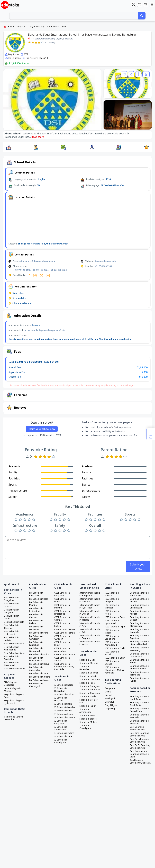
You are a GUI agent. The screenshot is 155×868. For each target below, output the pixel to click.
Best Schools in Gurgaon (12, 611)
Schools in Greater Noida (88, 701)
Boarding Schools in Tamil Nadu (140, 594)
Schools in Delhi (87, 660)
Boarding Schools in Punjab (140, 680)
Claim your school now (42, 429)
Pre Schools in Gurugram (36, 638)
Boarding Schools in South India (140, 704)
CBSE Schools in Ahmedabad (62, 650)
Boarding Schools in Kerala (140, 661)
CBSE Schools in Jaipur (62, 644)
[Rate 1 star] (29, 43)
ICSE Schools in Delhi (115, 648)
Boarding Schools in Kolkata (140, 613)
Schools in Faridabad (90, 690)
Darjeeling (110, 709)
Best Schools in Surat (14, 653)
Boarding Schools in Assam (140, 600)
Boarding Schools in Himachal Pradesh (140, 643)
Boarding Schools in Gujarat (140, 619)
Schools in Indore (88, 719)
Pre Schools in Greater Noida (36, 659)
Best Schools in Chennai (12, 627)
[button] (8, 147)
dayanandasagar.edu (105, 261)
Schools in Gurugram (90, 686)
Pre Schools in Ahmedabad (36, 669)
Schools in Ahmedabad (85, 711)
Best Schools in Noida (12, 617)
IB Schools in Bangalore (61, 722)
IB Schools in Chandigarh (61, 741)
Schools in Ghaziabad (90, 693)
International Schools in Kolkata (90, 619)
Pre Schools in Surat (39, 673)
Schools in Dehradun (90, 680)
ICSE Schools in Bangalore (112, 638)
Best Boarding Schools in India (138, 728)
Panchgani (110, 699)
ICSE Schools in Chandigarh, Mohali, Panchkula (115, 670)
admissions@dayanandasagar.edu (37, 261)
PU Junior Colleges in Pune (14, 696)
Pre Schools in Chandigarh (36, 685)
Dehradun (110, 702)
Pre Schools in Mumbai (36, 604)
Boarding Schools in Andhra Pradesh (140, 667)
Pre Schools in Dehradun (36, 628)
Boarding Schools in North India (140, 698)
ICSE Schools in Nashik (112, 653)
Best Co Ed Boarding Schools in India (140, 747)
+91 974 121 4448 (22, 270)
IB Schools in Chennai (65, 717)
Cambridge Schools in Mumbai (14, 718)
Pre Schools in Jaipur (39, 664)
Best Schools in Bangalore (12, 599)
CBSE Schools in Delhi (65, 633)
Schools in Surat (87, 715)
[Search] (142, 16)
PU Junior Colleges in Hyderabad (14, 702)
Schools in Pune (87, 683)
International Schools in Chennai (90, 613)
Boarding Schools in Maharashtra (140, 625)
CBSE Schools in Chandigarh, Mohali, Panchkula (64, 667)
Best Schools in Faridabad (12, 658)
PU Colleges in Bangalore (11, 684)
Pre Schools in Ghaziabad (36, 650)
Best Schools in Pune (14, 644)
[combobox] (74, 16)
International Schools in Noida (90, 643)
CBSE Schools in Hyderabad (62, 613)
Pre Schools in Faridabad (36, 644)
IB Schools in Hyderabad (61, 690)
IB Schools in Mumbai (65, 707)
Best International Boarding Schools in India (140, 754)
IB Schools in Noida (64, 685)
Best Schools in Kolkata (12, 639)
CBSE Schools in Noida (62, 600)
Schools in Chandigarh (85, 727)
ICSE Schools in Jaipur (115, 627)
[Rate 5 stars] (42, 43)
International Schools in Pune (90, 625)
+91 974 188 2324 (40, 270)
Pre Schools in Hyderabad (36, 610)
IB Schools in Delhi (63, 704)
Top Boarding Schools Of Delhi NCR (140, 762)
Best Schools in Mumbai (12, 605)
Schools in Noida (88, 696)
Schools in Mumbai (89, 663)
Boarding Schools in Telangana (140, 673)
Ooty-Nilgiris (111, 705)
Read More (38, 137)
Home (11, 26)
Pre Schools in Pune (39, 633)
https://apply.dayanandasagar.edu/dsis (45, 330)
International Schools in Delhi (90, 631)
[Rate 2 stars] (33, 43)
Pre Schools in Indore (40, 677)
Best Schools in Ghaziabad (12, 664)
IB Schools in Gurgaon (61, 699)
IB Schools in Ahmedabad (61, 728)
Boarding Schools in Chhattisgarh (140, 606)
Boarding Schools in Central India (140, 710)
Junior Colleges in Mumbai (13, 690)
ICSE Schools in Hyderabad (112, 622)
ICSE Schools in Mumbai (112, 606)
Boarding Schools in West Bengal (140, 649)
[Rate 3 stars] (36, 43)
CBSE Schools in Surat (65, 655)
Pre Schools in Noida (39, 655)
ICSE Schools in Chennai (112, 663)
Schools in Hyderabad (85, 668)
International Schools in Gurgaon (90, 637)
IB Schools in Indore (64, 733)
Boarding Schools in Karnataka (140, 631)
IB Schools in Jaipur (64, 714)
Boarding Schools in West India (140, 722)
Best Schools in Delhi (14, 622)
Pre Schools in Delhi (39, 599)
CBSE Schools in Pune (65, 629)
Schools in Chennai (89, 673)
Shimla (108, 692)
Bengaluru (21, 26)
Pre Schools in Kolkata (36, 622)
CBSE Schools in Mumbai (62, 606)
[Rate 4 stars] (39, 43)
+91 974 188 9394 (103, 266)
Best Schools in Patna (15, 669)
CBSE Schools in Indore (62, 659)
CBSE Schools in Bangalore (62, 594)
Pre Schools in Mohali (40, 680)
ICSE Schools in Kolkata (112, 594)
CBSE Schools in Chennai (62, 619)
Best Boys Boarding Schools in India (140, 741)
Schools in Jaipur (88, 706)
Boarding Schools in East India (140, 716)
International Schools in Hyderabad (90, 606)
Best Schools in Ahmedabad (12, 648)
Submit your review (138, 566)
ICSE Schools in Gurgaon (112, 600)
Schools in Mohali (88, 722)
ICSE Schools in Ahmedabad (112, 644)
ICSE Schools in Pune (115, 617)
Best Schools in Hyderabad (12, 633)
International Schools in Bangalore (90, 594)
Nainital (108, 695)
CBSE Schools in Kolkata (62, 625)
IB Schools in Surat (63, 736)
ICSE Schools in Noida (112, 613)
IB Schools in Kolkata (64, 694)
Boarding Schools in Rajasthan (140, 637)
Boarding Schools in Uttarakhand (140, 655)
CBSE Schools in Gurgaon (62, 638)
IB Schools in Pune (63, 711)
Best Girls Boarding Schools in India (139, 734)
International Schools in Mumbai (90, 600)
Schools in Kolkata (88, 676)
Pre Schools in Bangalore (36, 594)
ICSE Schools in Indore (112, 631)
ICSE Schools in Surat (115, 658)
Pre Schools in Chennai (36, 616)
